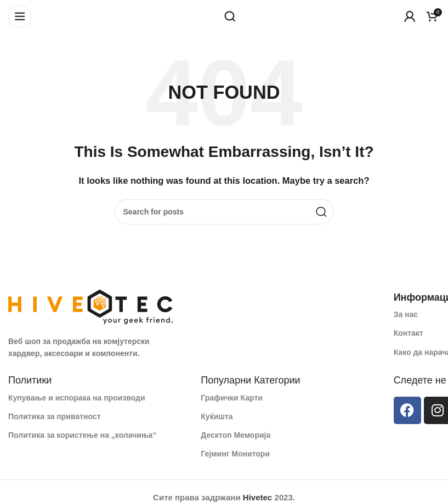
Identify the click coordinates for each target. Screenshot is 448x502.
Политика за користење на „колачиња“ (82, 435)
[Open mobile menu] (20, 16)
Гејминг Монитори (235, 454)
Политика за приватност (55, 416)
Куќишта (217, 416)
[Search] (230, 16)
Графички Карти (232, 398)
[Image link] (90, 306)
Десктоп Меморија (236, 435)
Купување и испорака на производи (77, 398)
